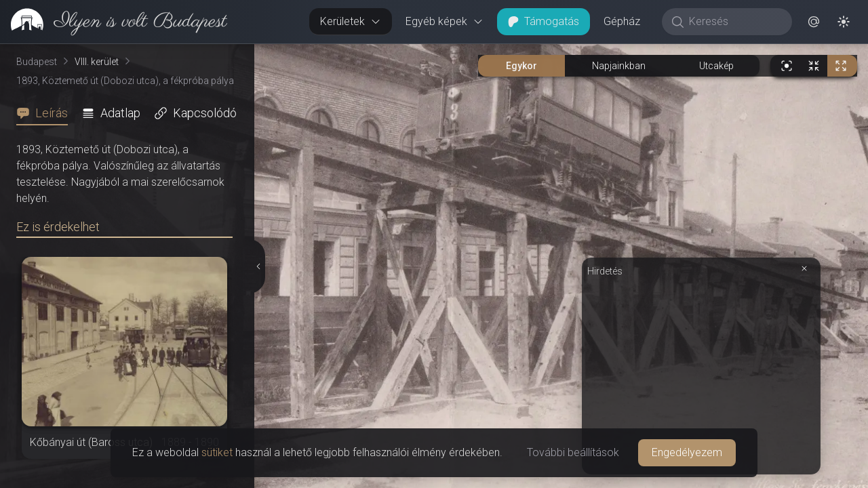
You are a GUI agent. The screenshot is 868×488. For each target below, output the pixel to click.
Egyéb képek (445, 21)
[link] (114, 22)
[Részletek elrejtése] (259, 266)
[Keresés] (734, 22)
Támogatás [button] (544, 21)
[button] (814, 22)
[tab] (46, 113)
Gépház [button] (622, 21)
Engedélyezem (687, 452)
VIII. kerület (97, 62)
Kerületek (351, 21)
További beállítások (573, 452)
